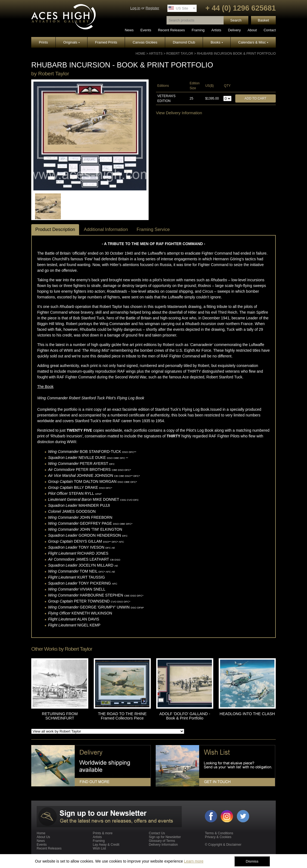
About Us (43, 837)
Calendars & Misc (253, 42)
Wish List (99, 848)
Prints (43, 42)
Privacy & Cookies (218, 837)
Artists (216, 30)
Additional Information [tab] (106, 229)
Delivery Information (163, 845)
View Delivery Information (179, 113)
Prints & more (103, 833)
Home (140, 54)
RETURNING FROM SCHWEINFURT (60, 716)
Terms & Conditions (219, 833)
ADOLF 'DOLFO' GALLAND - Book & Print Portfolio (185, 716)
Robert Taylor (180, 54)
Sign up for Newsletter (165, 837)
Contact (270, 30)
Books (217, 42)
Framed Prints (106, 42)
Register (152, 8)
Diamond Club (184, 42)
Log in (135, 8)
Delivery (234, 30)
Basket (263, 20)
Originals (71, 42)
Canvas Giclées (145, 42)
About (252, 30)
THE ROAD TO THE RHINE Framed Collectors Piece (122, 716)
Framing (198, 30)
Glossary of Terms (162, 841)
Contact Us (157, 833)
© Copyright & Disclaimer (223, 845)
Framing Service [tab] (153, 229)
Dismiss (252, 861)
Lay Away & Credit (106, 845)
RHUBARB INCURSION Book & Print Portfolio (236, 54)
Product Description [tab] (55, 229)
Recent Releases (171, 30)
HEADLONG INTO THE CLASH (247, 714)
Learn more (194, 861)
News (129, 30)
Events (146, 30)
